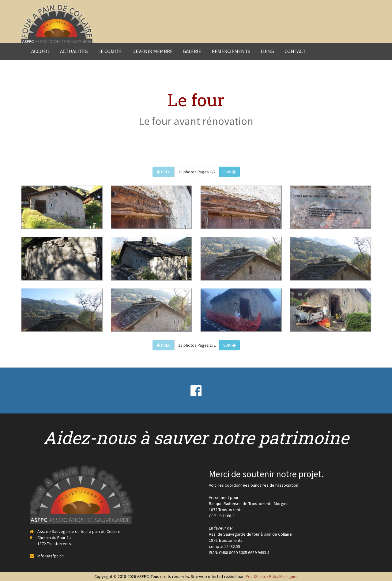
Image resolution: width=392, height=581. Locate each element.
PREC (164, 172)
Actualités (74, 51)
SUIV (230, 172)
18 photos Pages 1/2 (197, 172)
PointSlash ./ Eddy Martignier (272, 576)
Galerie (192, 51)
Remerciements (231, 51)
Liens (267, 51)
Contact (295, 51)
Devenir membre (153, 51)
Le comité (110, 51)
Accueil (41, 51)
